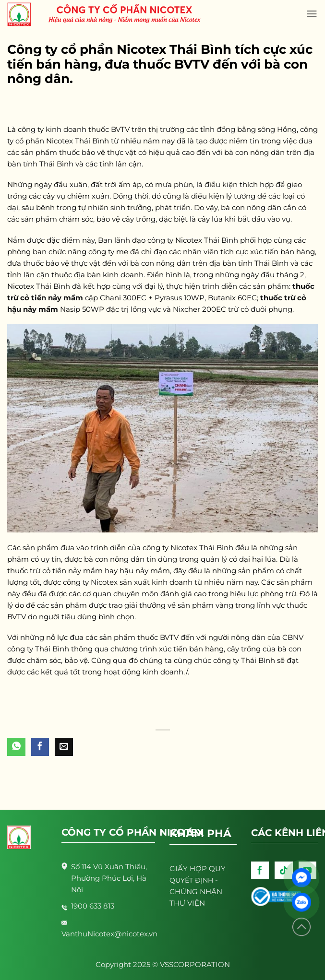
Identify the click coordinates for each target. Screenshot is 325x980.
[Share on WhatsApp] (16, 747)
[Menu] (312, 14)
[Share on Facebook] (40, 747)
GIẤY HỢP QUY (198, 868)
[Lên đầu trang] (301, 927)
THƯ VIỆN (187, 903)
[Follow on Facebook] (260, 871)
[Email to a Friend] (64, 747)
